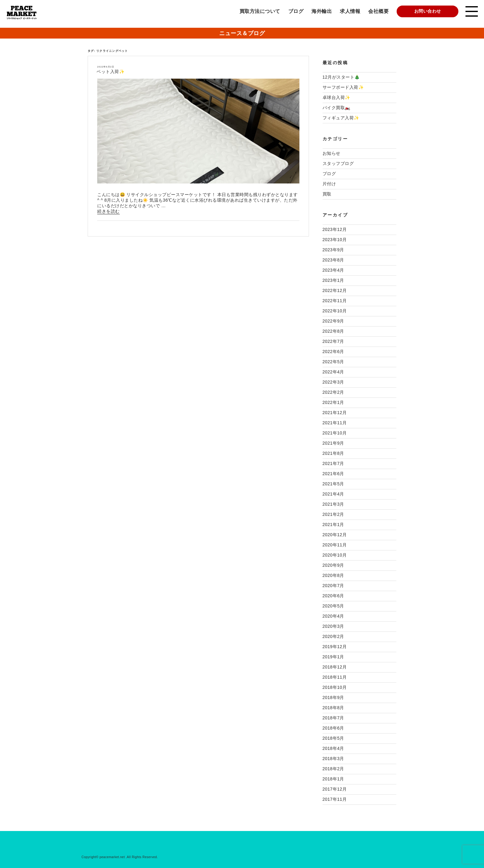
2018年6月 (333, 728)
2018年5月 (333, 738)
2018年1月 (333, 779)
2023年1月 (333, 280)
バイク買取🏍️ (336, 108)
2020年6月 (333, 596)
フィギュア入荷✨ (341, 118)
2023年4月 (333, 270)
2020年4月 (333, 616)
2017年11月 (335, 799)
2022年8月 (333, 331)
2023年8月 (333, 260)
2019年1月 (333, 657)
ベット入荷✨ (111, 72)
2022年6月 (333, 352)
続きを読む (108, 212)
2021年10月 (335, 433)
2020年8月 (333, 575)
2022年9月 (333, 321)
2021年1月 (333, 525)
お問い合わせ (428, 11)
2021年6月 (333, 474)
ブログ (296, 11)
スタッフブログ (338, 163)
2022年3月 (333, 382)
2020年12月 (335, 535)
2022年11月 (335, 301)
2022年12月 (335, 290)
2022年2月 (333, 392)
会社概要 (378, 11)
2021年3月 (333, 504)
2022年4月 (333, 372)
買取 (327, 194)
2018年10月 (335, 687)
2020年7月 (333, 586)
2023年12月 (335, 229)
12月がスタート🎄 (341, 77)
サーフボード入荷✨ (343, 87)
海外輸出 (322, 11)
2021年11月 (335, 423)
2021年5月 (333, 484)
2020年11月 (335, 545)
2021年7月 (333, 463)
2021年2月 (333, 514)
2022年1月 (333, 402)
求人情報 (350, 11)
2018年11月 (335, 677)
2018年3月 (333, 759)
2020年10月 (335, 555)
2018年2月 (333, 769)
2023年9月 (333, 250)
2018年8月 (333, 708)
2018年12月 (335, 667)
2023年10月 (335, 240)
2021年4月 (333, 494)
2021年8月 (333, 453)
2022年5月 (333, 362)
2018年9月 (333, 697)
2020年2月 (333, 636)
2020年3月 (333, 626)
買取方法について (260, 11)
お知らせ (332, 153)
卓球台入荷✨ (336, 97)
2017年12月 (335, 789)
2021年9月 (333, 443)
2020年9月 (333, 565)
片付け (329, 184)
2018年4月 (333, 748)
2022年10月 (335, 311)
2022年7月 (333, 341)
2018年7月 (333, 718)
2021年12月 (335, 413)
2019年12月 (335, 647)
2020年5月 (333, 606)
